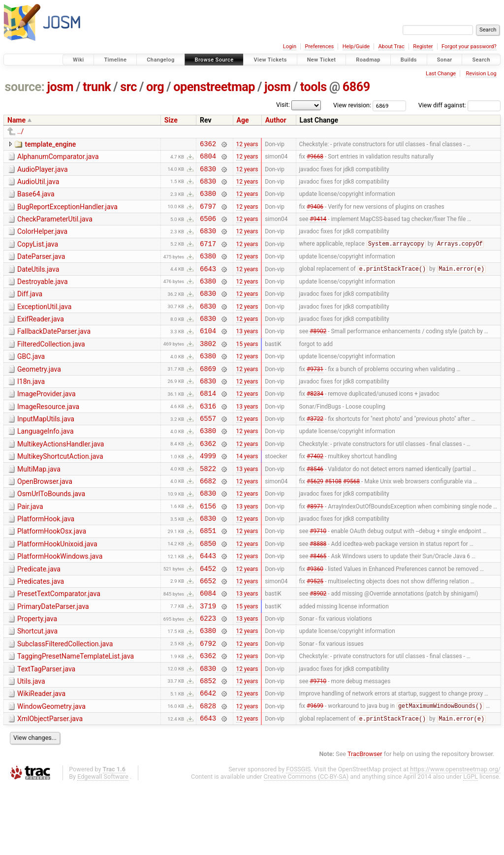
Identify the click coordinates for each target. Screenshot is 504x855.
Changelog (160, 60)
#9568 (351, 522)
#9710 (318, 578)
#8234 (315, 424)
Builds (409, 60)
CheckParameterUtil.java (55, 228)
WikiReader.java (41, 759)
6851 (208, 578)
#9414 (318, 229)
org (155, 87)
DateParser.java (41, 270)
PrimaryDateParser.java (53, 661)
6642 (208, 759)
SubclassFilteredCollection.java (65, 703)
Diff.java (30, 312)
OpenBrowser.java (45, 521)
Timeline (115, 60)
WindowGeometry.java (51, 773)
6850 (208, 592)
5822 (208, 508)
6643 (208, 285)
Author (276, 120)
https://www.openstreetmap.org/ (455, 839)
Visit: (283, 105)
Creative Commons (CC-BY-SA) (306, 846)
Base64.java (36, 200)
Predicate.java (39, 619)
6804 (208, 159)
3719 (208, 662)
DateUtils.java (38, 284)
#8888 (318, 592)
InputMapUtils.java (46, 451)
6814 (208, 424)
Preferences (319, 47)
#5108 (333, 522)
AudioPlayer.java (43, 172)
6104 (208, 354)
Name (16, 120)
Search (481, 60)
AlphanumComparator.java (58, 158)
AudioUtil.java (38, 186)
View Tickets (270, 60)
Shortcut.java (37, 689)
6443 (208, 606)
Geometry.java (39, 396)
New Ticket (322, 60)
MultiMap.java (39, 507)
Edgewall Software (103, 846)
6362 (208, 145)
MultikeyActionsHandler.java (61, 479)
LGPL (471, 846)
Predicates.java (41, 633)
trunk (97, 87)
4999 (208, 494)
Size (171, 120)
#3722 (315, 452)
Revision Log (481, 74)
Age (243, 120)
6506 (208, 229)
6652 (208, 634)
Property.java (37, 675)
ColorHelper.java (42, 242)
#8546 (315, 508)
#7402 (315, 494)
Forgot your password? (469, 47)
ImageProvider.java (47, 423)
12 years (247, 145)
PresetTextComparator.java (59, 647)
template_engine (50, 144)
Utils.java (31, 745)
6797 (208, 215)
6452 (208, 620)
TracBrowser (365, 823)
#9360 (315, 620)
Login (290, 47)
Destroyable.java (43, 298)
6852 (208, 745)
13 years (247, 354)
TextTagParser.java (46, 731)
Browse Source (214, 60)
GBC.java (31, 381)
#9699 (315, 774)
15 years (247, 368)
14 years (247, 494)
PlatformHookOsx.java (52, 577)
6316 (208, 438)
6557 (208, 452)
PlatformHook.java (46, 563)
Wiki (79, 60)
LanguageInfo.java (46, 465)
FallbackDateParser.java (54, 353)
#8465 (318, 606)
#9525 (315, 633)
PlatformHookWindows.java (60, 605)
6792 (208, 704)
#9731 (315, 396)
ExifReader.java (41, 340)
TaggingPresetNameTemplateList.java (76, 717)
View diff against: (459, 105)
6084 (208, 648)
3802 (208, 368)
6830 (208, 173)
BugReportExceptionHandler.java (67, 214)
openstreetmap (214, 87)
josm (60, 87)
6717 (208, 257)
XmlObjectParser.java (50, 787)
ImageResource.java (48, 438)
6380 (208, 201)
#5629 (315, 522)
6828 (208, 774)
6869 (356, 87)
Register (423, 47)
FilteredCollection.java (51, 368)
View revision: (352, 105)
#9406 (315, 215)
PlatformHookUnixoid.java (57, 591)
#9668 (315, 159)
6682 (208, 522)
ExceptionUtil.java (44, 326)
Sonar (445, 60)
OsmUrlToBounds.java (51, 535)
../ (20, 131)
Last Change (441, 74)
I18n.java (31, 410)
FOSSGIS (298, 839)
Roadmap (368, 60)
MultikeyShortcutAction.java (60, 493)
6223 (208, 676)
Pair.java (30, 549)
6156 (208, 550)
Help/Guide (356, 47)
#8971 (315, 550)
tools (314, 87)
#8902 (318, 354)
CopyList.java (38, 256)
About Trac (392, 47)
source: (25, 87)
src (128, 87)
